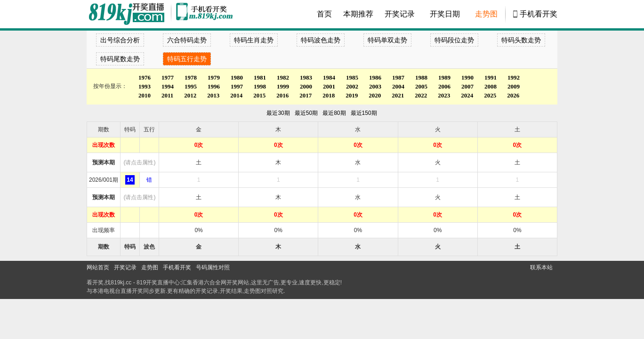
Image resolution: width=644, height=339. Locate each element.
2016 (282, 95)
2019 (352, 95)
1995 (191, 86)
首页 (324, 14)
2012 (190, 95)
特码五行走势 (187, 59)
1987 (398, 77)
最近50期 (306, 113)
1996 (214, 86)
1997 (237, 86)
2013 (213, 95)
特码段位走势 (454, 40)
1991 (491, 77)
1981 (260, 77)
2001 (329, 86)
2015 (259, 95)
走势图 (486, 14)
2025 (490, 95)
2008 (491, 86)
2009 (514, 86)
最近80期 (334, 113)
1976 (145, 77)
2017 (306, 95)
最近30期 (278, 113)
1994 (168, 86)
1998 (260, 86)
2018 (329, 95)
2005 (421, 86)
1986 (375, 77)
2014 (236, 95)
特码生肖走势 (254, 40)
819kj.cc (121, 282)
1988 (421, 77)
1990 (467, 77)
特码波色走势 (321, 40)
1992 (514, 77)
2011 (167, 95)
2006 (444, 86)
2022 (421, 95)
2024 (467, 95)
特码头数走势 (521, 40)
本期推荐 (358, 14)
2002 (352, 86)
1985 (352, 77)
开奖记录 (400, 14)
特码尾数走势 (120, 59)
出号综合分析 (120, 40)
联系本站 (541, 267)
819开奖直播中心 (158, 282)
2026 (513, 95)
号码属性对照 (213, 267)
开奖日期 (445, 14)
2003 (375, 86)
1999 (283, 86)
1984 (329, 77)
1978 (191, 77)
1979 (214, 77)
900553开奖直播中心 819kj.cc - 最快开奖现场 (129, 14)
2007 (467, 86)
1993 (145, 86)
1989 (444, 77)
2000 (306, 86)
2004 (398, 86)
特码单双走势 (387, 40)
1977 (168, 77)
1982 (283, 77)
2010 (145, 95)
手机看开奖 (539, 14)
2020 (375, 95)
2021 (398, 95)
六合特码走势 (187, 40)
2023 (444, 95)
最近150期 (364, 113)
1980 (237, 77)
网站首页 (98, 267)
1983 (306, 77)
